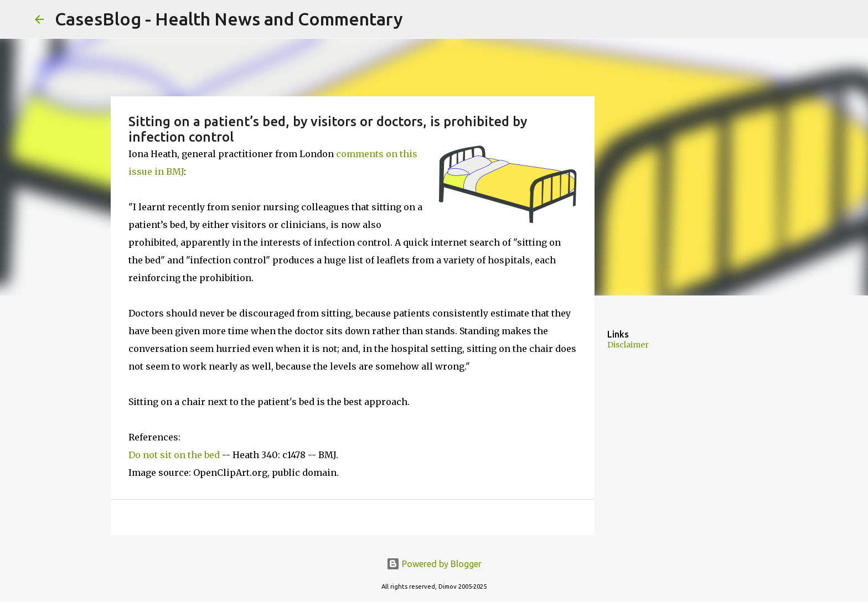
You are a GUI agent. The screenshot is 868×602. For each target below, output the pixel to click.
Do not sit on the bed (174, 455)
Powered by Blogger (434, 564)
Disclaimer (628, 345)
